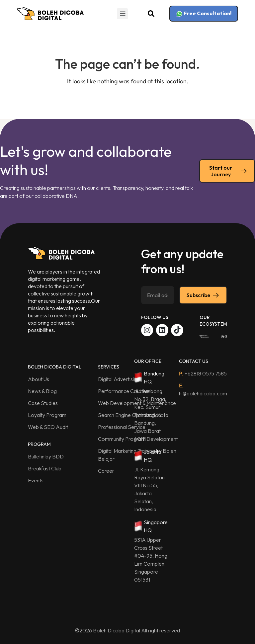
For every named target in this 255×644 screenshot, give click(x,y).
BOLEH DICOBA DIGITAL (55, 367)
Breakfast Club (45, 468)
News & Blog (42, 391)
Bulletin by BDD (46, 456)
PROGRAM (39, 444)
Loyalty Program (47, 415)
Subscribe (203, 295)
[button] (122, 14)
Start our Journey (228, 171)
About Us (39, 379)
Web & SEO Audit (48, 427)
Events (36, 480)
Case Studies (43, 403)
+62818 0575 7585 (203, 373)
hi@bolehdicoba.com (203, 389)
